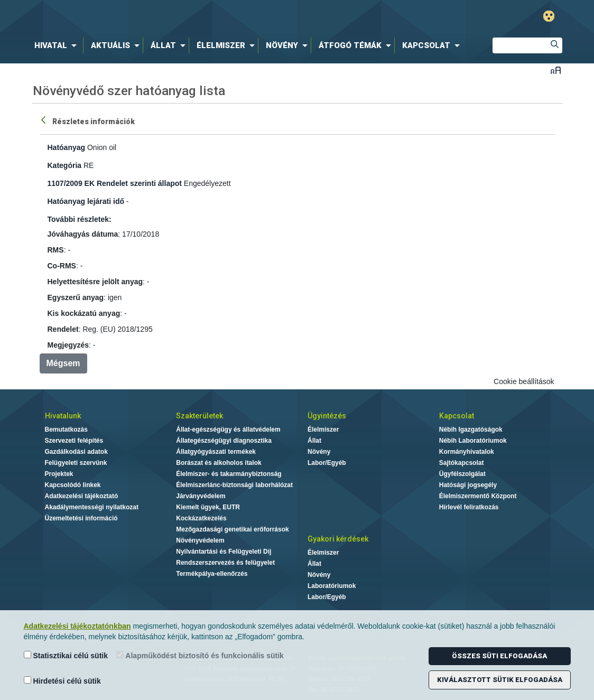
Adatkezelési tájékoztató (82, 496)
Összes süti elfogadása (499, 656)
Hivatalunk (63, 416)
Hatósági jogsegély (468, 485)
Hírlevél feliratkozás (469, 507)
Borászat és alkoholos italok (219, 463)
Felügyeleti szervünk (76, 463)
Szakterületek (199, 416)
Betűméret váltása (556, 70)
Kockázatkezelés (201, 518)
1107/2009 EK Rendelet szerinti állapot (115, 183)
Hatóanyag (67, 147)
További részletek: (80, 219)
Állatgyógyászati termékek (216, 452)
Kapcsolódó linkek (73, 485)
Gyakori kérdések (338, 539)
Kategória (65, 165)
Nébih (184, 17)
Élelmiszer (323, 430)
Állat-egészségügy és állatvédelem (228, 430)
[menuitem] (58, 45)
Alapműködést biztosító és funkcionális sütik (200, 655)
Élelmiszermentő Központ (478, 496)
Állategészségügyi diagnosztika (224, 441)
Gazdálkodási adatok (76, 452)
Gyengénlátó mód (549, 16)
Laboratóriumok (332, 586)
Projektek (59, 474)
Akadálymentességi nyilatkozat (92, 507)
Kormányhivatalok (467, 452)
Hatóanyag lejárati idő (86, 201)
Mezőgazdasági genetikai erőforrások (232, 529)
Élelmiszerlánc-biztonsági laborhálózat (234, 485)
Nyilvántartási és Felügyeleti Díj (224, 552)
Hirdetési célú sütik (62, 681)
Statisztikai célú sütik (66, 655)
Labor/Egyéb (327, 463)
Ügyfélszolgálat (462, 474)
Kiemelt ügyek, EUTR (208, 507)
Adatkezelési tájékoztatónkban (77, 626)
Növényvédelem (200, 540)
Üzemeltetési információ (81, 518)
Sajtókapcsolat (462, 463)
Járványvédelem (201, 496)
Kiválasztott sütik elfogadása (500, 680)
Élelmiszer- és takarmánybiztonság (229, 474)
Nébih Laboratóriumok (473, 441)
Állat (314, 441)
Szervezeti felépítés (74, 441)
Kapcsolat (457, 416)
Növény (319, 452)
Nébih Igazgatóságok (471, 430)
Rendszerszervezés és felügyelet (225, 563)
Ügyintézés (327, 416)
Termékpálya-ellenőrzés (212, 574)
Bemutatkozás (66, 430)
